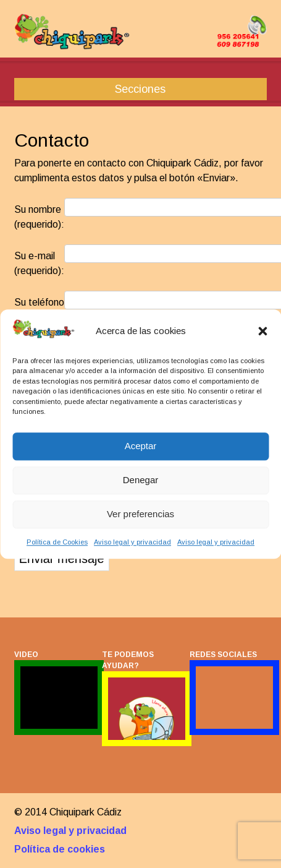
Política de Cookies (57, 542)
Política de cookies (60, 849)
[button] (262, 331)
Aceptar (141, 446)
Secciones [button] (140, 89)
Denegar (141, 480)
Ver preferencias (140, 514)
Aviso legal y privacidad (132, 542)
